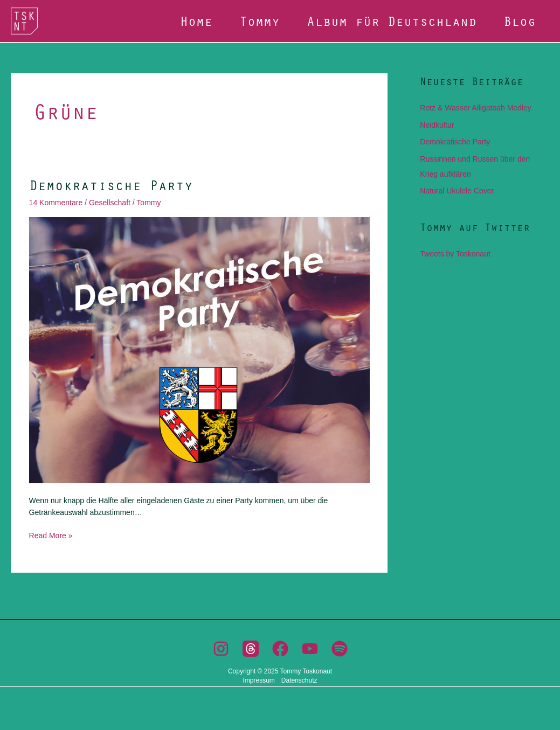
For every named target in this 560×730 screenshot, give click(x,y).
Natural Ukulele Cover (457, 191)
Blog (520, 21)
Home (196, 21)
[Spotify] (340, 649)
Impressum (258, 680)
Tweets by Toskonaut (455, 254)
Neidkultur (437, 125)
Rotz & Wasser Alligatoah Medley (475, 108)
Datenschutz (299, 680)
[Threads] (251, 649)
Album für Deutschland (392, 21)
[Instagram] (221, 649)
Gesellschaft (110, 203)
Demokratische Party (111, 185)
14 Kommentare (56, 203)
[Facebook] (280, 649)
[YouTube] (310, 649)
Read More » (51, 535)
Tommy (260, 21)
